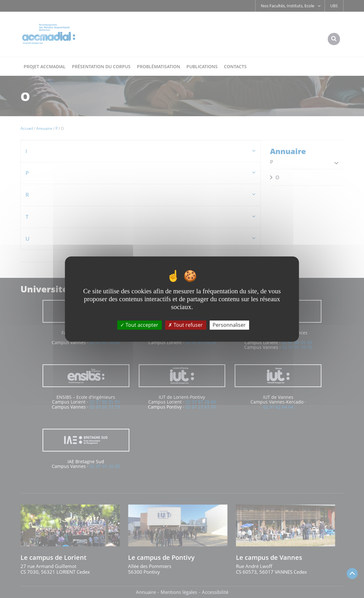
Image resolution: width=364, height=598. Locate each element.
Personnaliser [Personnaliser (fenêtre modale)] (229, 325)
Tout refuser (185, 325)
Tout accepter (139, 325)
